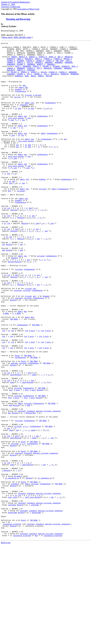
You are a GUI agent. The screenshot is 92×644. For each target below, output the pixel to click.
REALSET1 (29, 62)
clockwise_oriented (12, 621)
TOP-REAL (14, 375)
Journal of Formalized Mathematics (16, 2)
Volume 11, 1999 (8, 4)
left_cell (12, 588)
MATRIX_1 (68, 62)
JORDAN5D (31, 69)
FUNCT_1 (38, 62)
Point (17, 418)
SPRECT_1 (25, 78)
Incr (11, 460)
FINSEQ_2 (58, 62)
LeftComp (12, 598)
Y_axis (32, 402)
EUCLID (30, 67)
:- (10, 193)
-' (36, 244)
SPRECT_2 (41, 69)
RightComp (12, 607)
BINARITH (11, 62)
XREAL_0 (52, 60)
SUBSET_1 (33, 60)
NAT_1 (60, 60)
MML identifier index (23, 37)
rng (22, 154)
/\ (29, 508)
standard (31, 485)
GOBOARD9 (11, 69)
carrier (17, 108)
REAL (27, 83)
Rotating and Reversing (18, 19)
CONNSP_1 (11, 67)
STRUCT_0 (50, 64)
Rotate (14, 244)
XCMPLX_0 (43, 60)
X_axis (32, 388)
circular (43, 218)
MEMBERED (75, 80)
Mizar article (7, 37)
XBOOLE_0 (23, 60)
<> (39, 168)
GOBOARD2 (59, 67)
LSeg (12, 441)
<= (5, 200)
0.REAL (6, 368)
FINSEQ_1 (48, 62)
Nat (24, 94)
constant (24, 117)
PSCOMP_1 (21, 69)
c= (9, 388)
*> (33, 193)
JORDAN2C (51, 69)
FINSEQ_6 (40, 64)
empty (21, 97)
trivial (28, 106)
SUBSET (41, 83)
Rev (9, 221)
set (26, 97)
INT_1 (39, 74)
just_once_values (16, 133)
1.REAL (18, 368)
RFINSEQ (20, 64)
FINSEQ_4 (11, 64)
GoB (10, 478)
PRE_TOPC (60, 64)
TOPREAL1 (39, 67)
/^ (11, 145)
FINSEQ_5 (30, 64)
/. (45, 122)
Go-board (18, 563)
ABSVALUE (69, 60)
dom (19, 122)
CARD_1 (20, 62)
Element (18, 99)
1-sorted (37, 106)
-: (10, 182)
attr (12, 117)
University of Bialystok (11, 7)
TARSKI (14, 60)
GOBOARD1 (49, 67)
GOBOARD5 (69, 67)
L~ (3, 556)
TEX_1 (46, 80)
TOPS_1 (69, 64)
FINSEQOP (31, 76)
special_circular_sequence (48, 485)
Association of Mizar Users (28, 9)
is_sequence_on (12, 565)
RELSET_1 (15, 78)
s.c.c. (26, 503)
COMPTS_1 (21, 67)
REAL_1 (75, 71)
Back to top (6, 642)
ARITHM (49, 83)
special (14, 427)
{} (22, 145)
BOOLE (33, 83)
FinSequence (20, 101)
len (29, 133)
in (16, 122)
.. (17, 136)
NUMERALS (19, 83)
